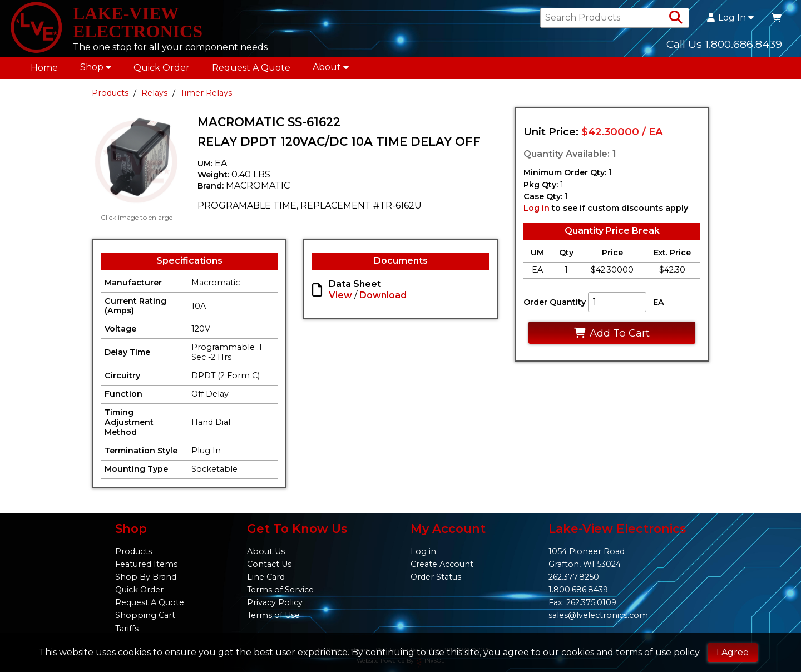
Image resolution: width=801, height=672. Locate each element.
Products (110, 93)
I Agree (733, 652)
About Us (266, 551)
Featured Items (146, 564)
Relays (154, 93)
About (331, 67)
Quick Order (162, 68)
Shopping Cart (145, 615)
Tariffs (127, 629)
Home (44, 68)
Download (383, 295)
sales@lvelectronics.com (598, 615)
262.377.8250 (574, 577)
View (340, 295)
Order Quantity (555, 302)
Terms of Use (273, 615)
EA (659, 302)
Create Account (442, 564)
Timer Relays (206, 93)
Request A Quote (251, 68)
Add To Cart (612, 333)
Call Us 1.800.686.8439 (724, 44)
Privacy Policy (275, 602)
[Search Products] (676, 18)
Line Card (266, 577)
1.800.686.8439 (578, 590)
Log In (730, 18)
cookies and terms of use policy (630, 652)
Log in (537, 208)
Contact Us (269, 564)
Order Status (436, 577)
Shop (96, 67)
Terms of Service (280, 590)
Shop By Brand (146, 577)
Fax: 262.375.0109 (582, 602)
